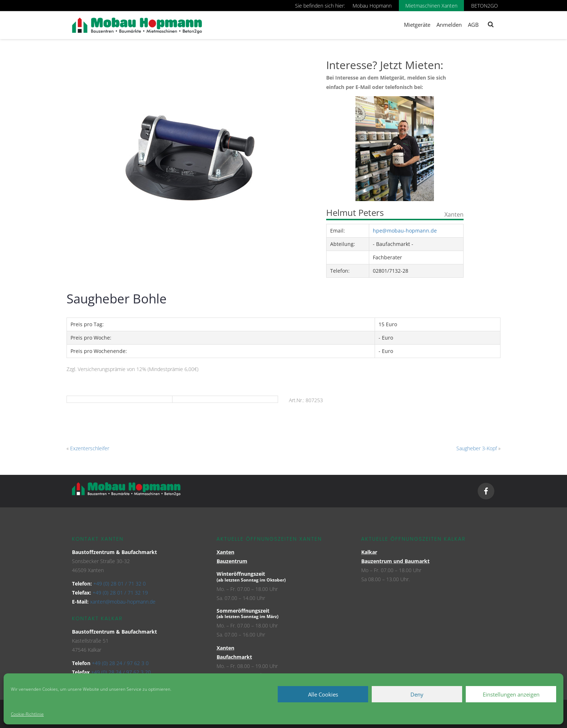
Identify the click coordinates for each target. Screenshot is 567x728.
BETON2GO (485, 6)
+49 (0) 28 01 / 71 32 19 (120, 593)
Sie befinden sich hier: (320, 6)
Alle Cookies (323, 694)
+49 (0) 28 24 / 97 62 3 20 (121, 672)
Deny (417, 694)
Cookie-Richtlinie (27, 714)
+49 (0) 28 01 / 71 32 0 (120, 584)
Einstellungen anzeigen (511, 694)
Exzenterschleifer (90, 448)
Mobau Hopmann (372, 6)
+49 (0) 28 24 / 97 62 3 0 (120, 663)
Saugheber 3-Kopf (477, 448)
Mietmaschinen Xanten (431, 6)
